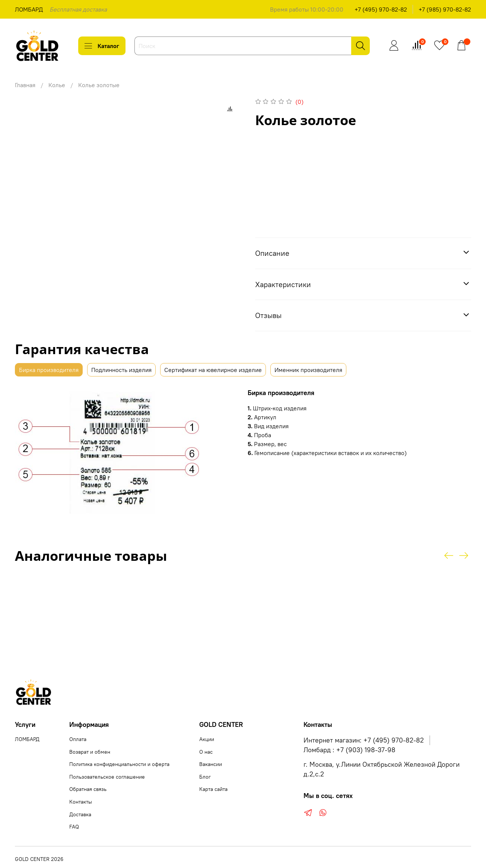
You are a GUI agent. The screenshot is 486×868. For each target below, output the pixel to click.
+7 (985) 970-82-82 (445, 9)
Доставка (80, 814)
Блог (205, 777)
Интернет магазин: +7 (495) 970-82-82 (364, 740)
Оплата (78, 739)
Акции (207, 739)
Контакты (81, 802)
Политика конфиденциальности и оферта (119, 764)
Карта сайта (213, 789)
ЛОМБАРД (29, 9)
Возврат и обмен (90, 752)
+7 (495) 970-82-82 (381, 9)
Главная (25, 85)
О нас (206, 752)
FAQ (74, 827)
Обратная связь (88, 789)
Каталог (102, 46)
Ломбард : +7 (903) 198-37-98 (350, 750)
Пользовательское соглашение (107, 777)
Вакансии (211, 764)
